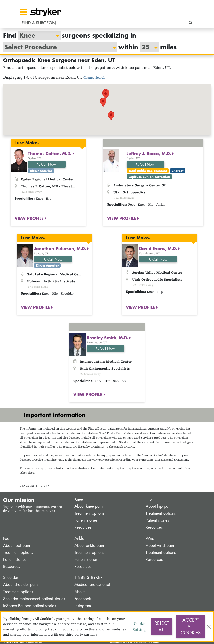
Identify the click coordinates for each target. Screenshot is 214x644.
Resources (83, 527)
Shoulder (11, 578)
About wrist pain (160, 545)
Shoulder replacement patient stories (34, 599)
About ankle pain (89, 545)
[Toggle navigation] (23, 12)
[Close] (209, 627)
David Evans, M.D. (159, 248)
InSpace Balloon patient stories (29, 606)
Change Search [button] (94, 77)
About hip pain (158, 506)
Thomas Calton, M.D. (50, 153)
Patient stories (86, 520)
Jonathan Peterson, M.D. (61, 248)
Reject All (162, 626)
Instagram (83, 606)
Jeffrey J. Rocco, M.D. (149, 153)
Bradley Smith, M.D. (108, 338)
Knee (79, 499)
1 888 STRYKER (89, 578)
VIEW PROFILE (30, 218)
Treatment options (89, 513)
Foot (7, 538)
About (79, 592)
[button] (106, 95)
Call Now (47, 164)
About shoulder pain (20, 585)
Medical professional (92, 585)
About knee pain (89, 506)
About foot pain (16, 545)
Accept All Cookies (191, 626)
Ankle (79, 538)
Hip (149, 499)
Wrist (150, 538)
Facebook (83, 599)
